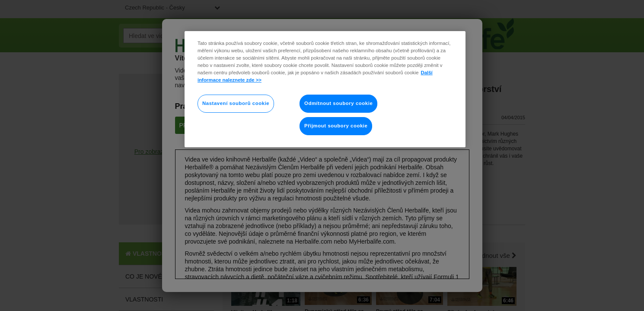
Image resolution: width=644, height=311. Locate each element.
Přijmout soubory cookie (336, 126)
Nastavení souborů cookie (236, 103)
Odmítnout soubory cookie (338, 103)
